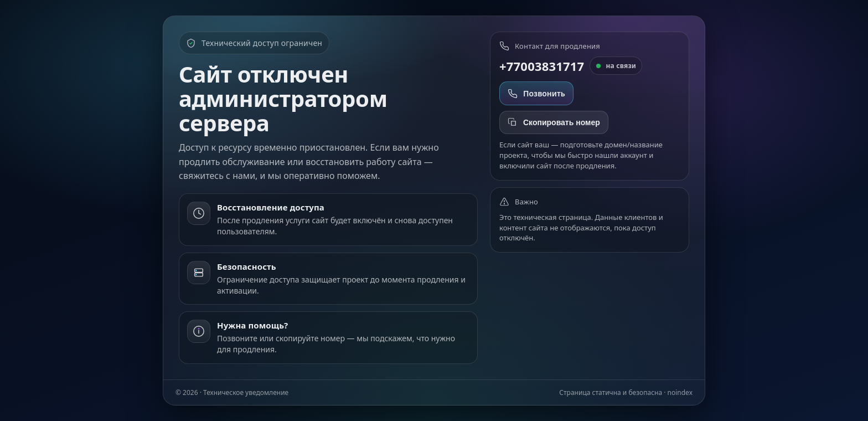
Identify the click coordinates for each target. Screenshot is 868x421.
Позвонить (536, 93)
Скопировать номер (554, 122)
